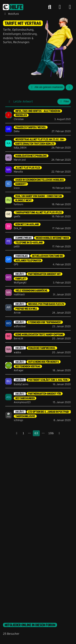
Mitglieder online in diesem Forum (30, 625)
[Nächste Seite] (59, 433)
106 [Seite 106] (51, 433)
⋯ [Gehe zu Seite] (29, 433)
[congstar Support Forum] (13, 7)
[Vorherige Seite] (17, 433)
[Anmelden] (60, 7)
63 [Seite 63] (36, 433)
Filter (64, 101)
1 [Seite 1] (23, 433)
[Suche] (50, 7)
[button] (69, 87)
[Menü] (70, 7)
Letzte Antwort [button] (23, 101)
